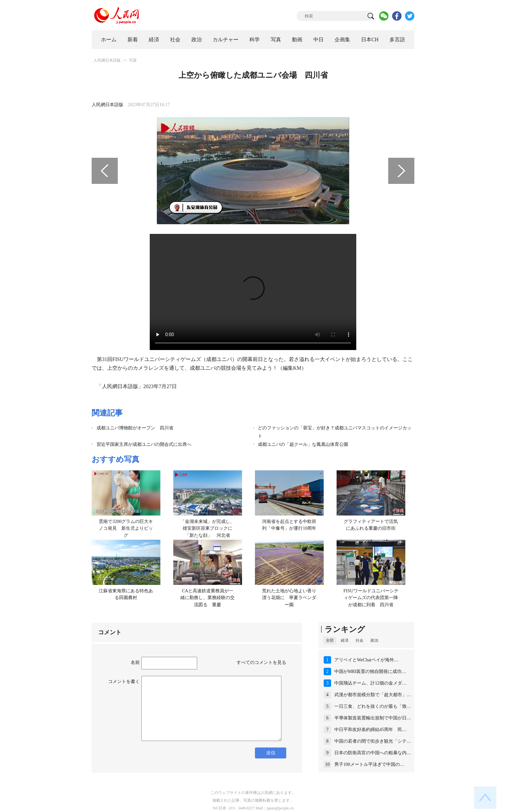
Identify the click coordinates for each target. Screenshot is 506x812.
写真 (276, 40)
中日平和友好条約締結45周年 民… (370, 730)
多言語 (397, 40)
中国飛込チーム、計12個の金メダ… (370, 683)
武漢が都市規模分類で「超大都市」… (373, 695)
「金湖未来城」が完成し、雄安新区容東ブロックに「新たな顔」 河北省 (207, 528)
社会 (175, 40)
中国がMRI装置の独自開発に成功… (370, 672)
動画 (297, 40)
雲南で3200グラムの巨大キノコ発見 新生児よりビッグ (126, 528)
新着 (133, 40)
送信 (271, 753)
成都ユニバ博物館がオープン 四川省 (135, 428)
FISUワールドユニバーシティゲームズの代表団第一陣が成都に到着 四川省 (371, 598)
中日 (319, 40)
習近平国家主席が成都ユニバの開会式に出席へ (144, 444)
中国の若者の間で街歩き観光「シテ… (373, 741)
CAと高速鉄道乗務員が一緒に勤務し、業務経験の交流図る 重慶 (207, 598)
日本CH (370, 40)
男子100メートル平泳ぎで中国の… (369, 764)
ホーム (109, 40)
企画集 (342, 40)
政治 (197, 40)
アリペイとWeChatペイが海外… (366, 660)
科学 (255, 40)
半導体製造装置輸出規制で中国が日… (373, 718)
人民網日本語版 (107, 60)
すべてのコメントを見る (261, 662)
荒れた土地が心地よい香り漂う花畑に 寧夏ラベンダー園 (289, 598)
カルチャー (226, 40)
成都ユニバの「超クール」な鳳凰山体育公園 (303, 444)
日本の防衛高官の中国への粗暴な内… (373, 753)
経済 (154, 40)
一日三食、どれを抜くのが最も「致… (373, 706)
